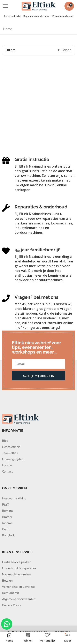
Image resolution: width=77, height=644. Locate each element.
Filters (11, 50)
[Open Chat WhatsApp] (7, 624)
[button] (6, 6)
